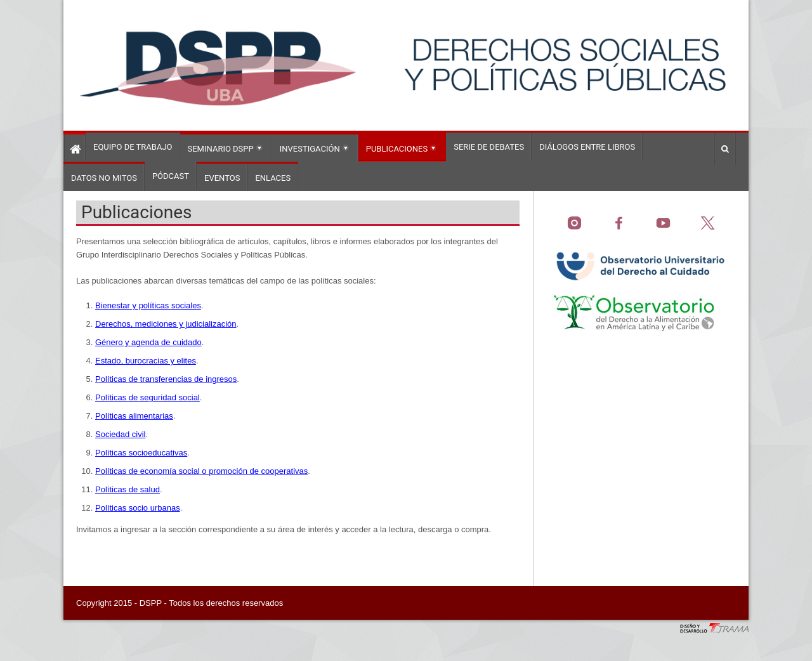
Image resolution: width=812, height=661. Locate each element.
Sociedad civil (121, 434)
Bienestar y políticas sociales (148, 305)
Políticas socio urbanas (138, 508)
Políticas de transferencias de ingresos (166, 379)
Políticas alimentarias (134, 416)
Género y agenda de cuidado (148, 342)
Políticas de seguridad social (147, 397)
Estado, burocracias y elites (146, 361)
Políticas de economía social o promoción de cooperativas (201, 471)
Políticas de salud (128, 489)
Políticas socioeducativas (141, 453)
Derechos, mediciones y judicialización (166, 324)
